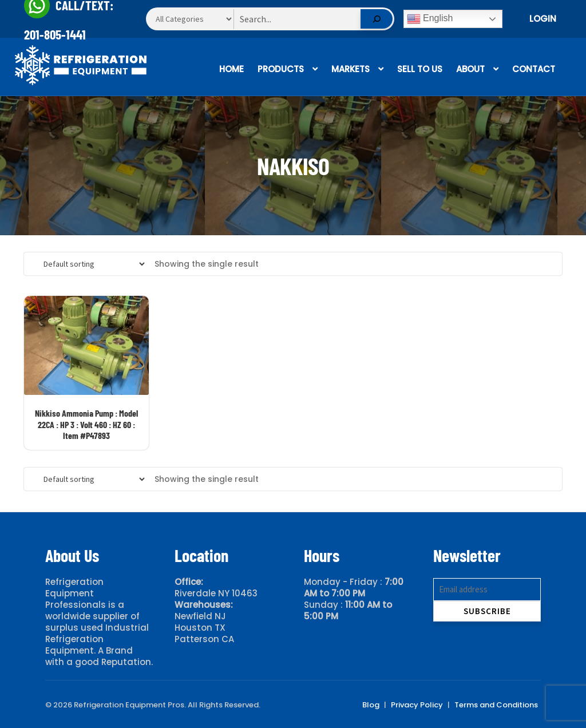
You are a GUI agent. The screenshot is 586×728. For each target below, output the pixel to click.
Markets (351, 69)
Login (543, 19)
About (470, 69)
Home (231, 69)
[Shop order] (90, 264)
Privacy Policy (417, 705)
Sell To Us (420, 69)
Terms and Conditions (496, 705)
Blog (371, 705)
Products (281, 69)
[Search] (377, 19)
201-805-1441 (55, 34)
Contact (534, 69)
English (430, 19)
